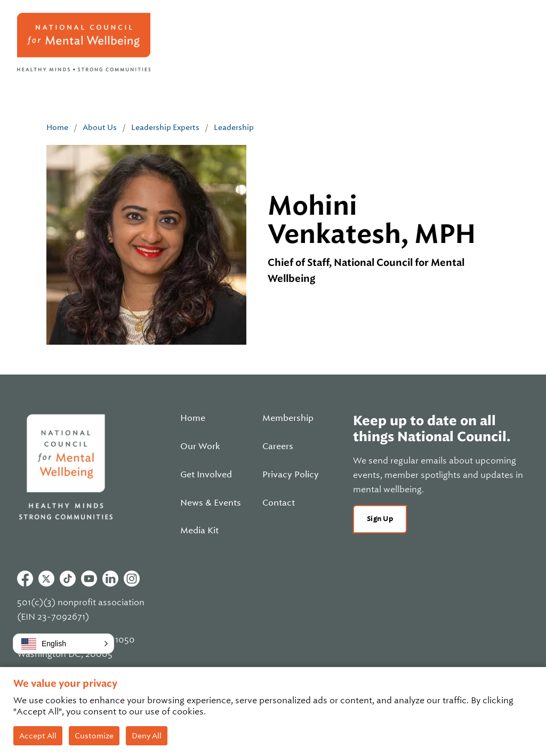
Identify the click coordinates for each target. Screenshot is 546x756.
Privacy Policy (291, 475)
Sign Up (380, 519)
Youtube (89, 579)
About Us (100, 127)
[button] (63, 644)
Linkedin (110, 579)
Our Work (200, 446)
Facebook (25, 579)
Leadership (234, 127)
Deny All (147, 736)
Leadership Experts (165, 127)
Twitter (46, 579)
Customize (94, 736)
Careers (278, 446)
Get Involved (206, 475)
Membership (288, 418)
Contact (279, 503)
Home (57, 127)
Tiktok (68, 579)
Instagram (132, 579)
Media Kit (199, 531)
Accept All (38, 736)
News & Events (211, 503)
